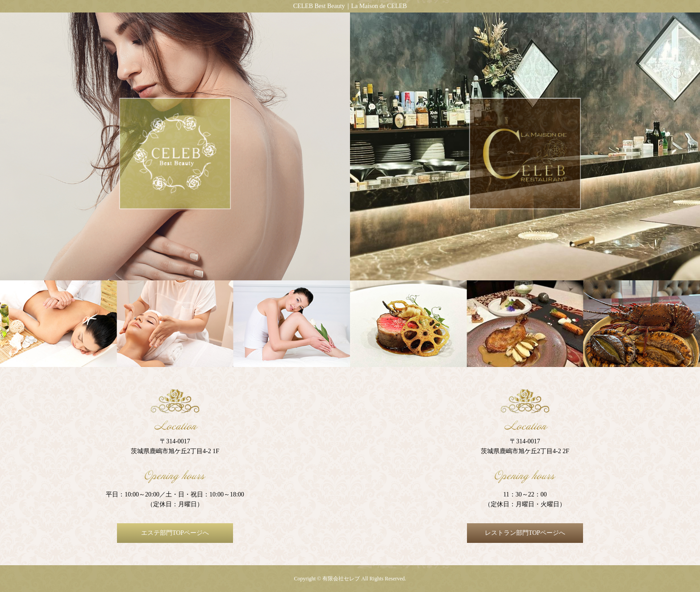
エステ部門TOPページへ (175, 533)
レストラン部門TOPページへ (525, 533)
